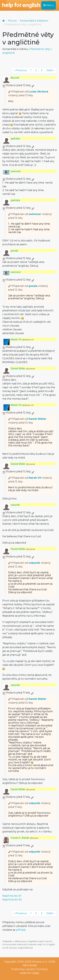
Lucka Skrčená (38, 92)
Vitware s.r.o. (39, 962)
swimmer (16, 171)
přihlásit (21, 930)
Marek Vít (22, 340)
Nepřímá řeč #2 (12, 900)
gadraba (15, 139)
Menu (49, 5)
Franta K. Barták (25, 838)
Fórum (12, 21)
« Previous (20, 70)
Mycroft (15, 78)
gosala (14, 251)
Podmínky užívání (23, 969)
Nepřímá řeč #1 (12, 896)
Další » (51, 70)
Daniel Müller (23, 368)
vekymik (15, 505)
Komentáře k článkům (34, 21)
